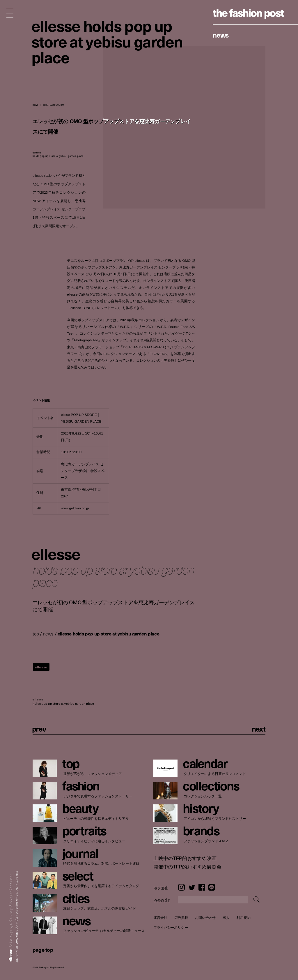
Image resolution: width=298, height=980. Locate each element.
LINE (212, 887)
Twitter (192, 887)
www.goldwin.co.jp (75, 508)
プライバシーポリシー (171, 928)
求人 (226, 918)
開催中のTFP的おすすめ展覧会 (187, 867)
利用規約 (244, 918)
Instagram (181, 887)
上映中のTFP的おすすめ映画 (185, 858)
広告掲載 (181, 918)
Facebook (202, 887)
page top (43, 950)
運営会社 (160, 918)
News (221, 35)
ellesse (41, 667)
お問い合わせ (205, 918)
